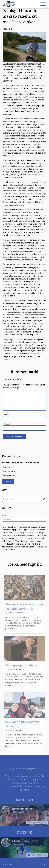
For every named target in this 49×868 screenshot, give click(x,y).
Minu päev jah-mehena (21, 669)
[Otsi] (44, 499)
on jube (7, 467)
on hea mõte (10, 471)
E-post (8, 424)
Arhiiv (4, 515)
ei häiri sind (9, 475)
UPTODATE (43, 865)
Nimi (7, 415)
